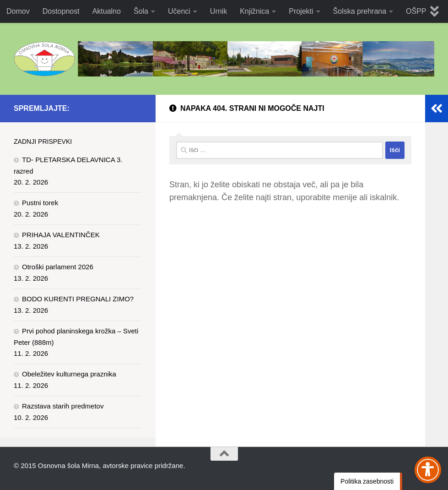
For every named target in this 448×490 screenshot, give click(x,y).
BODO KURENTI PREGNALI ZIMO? (78, 299)
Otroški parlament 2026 (58, 267)
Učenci (179, 11)
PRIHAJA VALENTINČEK (61, 235)
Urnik (219, 11)
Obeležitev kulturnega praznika (69, 374)
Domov (18, 11)
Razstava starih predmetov (63, 406)
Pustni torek (40, 203)
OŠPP (416, 11)
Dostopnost (61, 11)
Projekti (301, 11)
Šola (141, 11)
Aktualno (107, 11)
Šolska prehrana (360, 11)
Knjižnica (254, 11)
